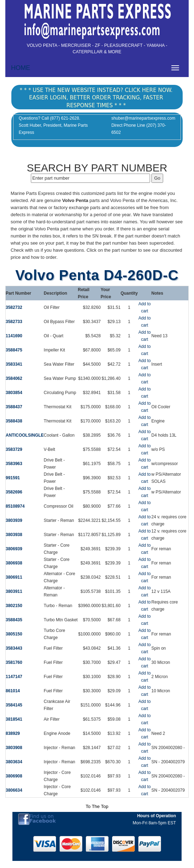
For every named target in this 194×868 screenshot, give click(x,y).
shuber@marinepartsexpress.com (143, 118)
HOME (21, 68)
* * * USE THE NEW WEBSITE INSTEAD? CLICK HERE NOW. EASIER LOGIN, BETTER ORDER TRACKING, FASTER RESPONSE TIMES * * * (96, 98)
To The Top (97, 806)
